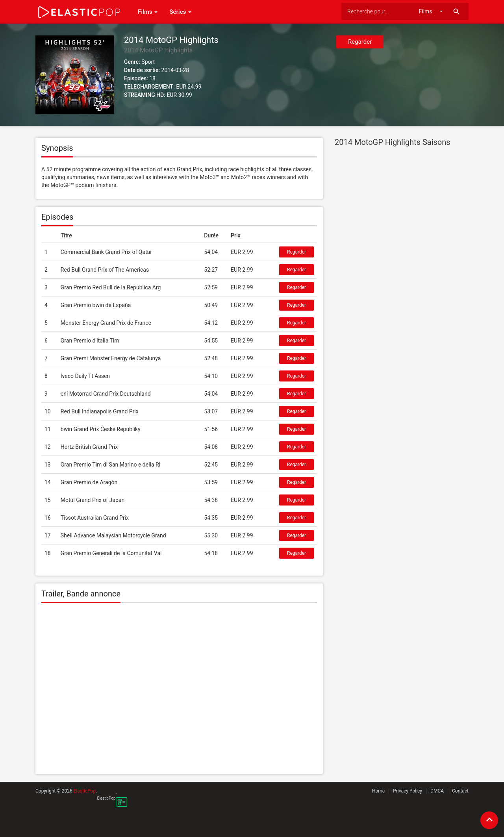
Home (378, 791)
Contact (460, 791)
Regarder (360, 42)
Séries (180, 12)
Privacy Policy (408, 791)
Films (148, 12)
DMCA (437, 791)
